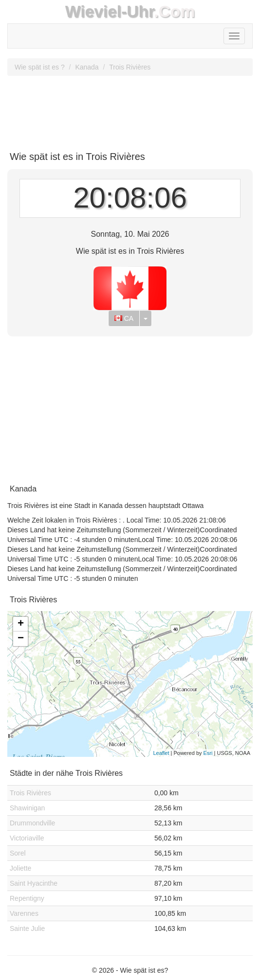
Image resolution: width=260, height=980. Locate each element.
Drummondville (32, 823)
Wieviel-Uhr (110, 11)
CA (124, 318)
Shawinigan (27, 808)
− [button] (21, 639)
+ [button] (21, 624)
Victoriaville (27, 838)
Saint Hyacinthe (34, 883)
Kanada (87, 67)
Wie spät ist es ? (40, 67)
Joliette (20, 868)
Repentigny (27, 898)
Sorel (18, 853)
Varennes (24, 913)
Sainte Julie (27, 928)
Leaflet (161, 753)
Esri (208, 753)
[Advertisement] (130, 110)
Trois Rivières (130, 67)
